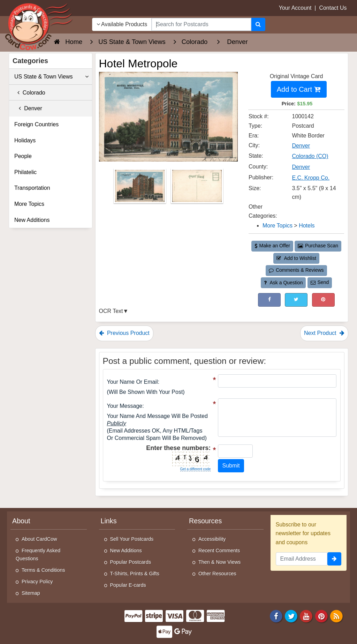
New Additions (32, 220)
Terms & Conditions (43, 570)
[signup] (334, 559)
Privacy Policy (37, 582)
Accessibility (212, 539)
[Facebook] (276, 616)
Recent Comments (219, 551)
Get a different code (196, 469)
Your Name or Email (132, 382)
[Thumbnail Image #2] (197, 188)
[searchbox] (201, 24)
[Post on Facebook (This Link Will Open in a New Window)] (269, 300)
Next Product (324, 333)
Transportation (32, 188)
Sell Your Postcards (132, 539)
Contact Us (333, 8)
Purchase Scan (318, 246)
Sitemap (31, 593)
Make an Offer (272, 246)
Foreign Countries (36, 124)
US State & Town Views (51, 77)
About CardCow (39, 539)
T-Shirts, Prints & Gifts (135, 574)
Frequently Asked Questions (38, 555)
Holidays (25, 140)
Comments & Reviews (296, 270)
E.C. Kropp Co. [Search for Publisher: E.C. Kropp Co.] (311, 178)
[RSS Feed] (336, 616)
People (23, 156)
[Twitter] (291, 616)
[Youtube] (306, 616)
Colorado (30, 93)
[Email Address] (302, 559)
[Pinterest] (321, 616)
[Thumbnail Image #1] (140, 188)
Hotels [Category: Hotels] (307, 226)
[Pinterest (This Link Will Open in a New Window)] (323, 300)
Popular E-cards (128, 585)
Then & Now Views (219, 562)
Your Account (295, 8)
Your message (125, 406)
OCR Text (111, 311)
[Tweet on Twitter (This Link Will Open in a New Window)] (296, 300)
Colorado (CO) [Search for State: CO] (310, 156)
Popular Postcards (131, 562)
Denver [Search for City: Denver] (301, 146)
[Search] (258, 24)
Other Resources (217, 574)
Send (320, 282)
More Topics (29, 204)
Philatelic (25, 172)
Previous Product (124, 333)
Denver (28, 108)
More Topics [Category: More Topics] (278, 226)
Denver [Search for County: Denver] (301, 167)
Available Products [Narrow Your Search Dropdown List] (122, 24)
